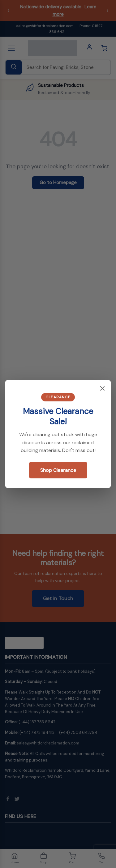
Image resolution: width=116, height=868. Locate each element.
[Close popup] (102, 389)
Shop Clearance (58, 470)
